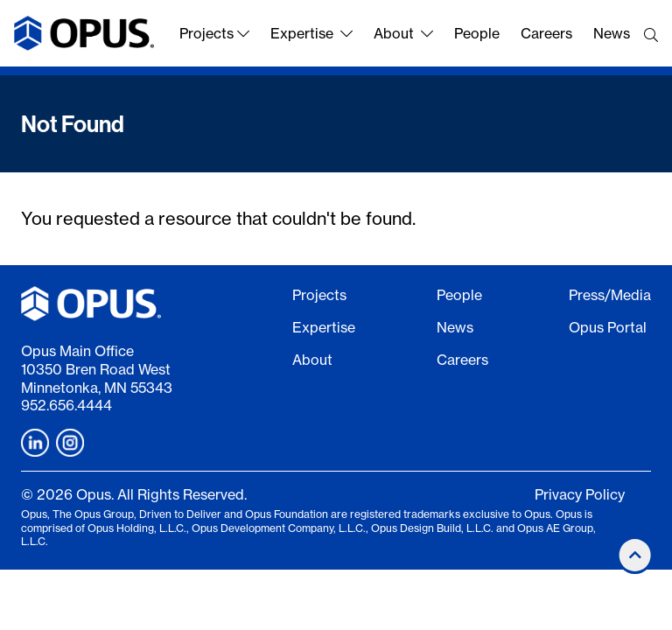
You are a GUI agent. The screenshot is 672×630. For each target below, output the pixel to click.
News (612, 33)
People (477, 33)
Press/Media (610, 295)
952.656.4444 (66, 405)
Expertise (311, 33)
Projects (214, 33)
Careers (546, 33)
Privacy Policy (580, 494)
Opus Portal (608, 327)
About (403, 33)
